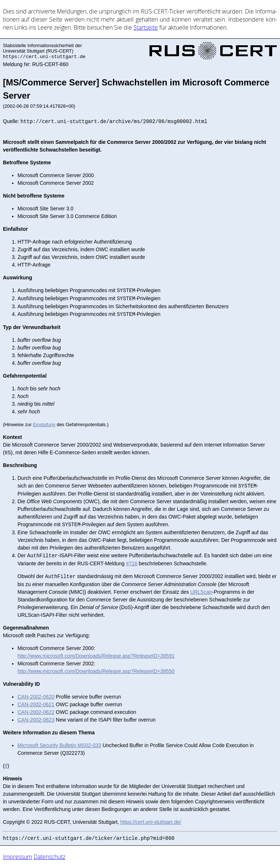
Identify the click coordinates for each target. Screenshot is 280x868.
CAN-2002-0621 (36, 704)
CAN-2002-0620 (36, 697)
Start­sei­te (146, 27)
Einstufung (44, 425)
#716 (132, 563)
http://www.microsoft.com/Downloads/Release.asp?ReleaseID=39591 (96, 656)
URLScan (201, 592)
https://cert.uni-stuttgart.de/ (151, 822)
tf (6, 766)
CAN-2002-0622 (36, 712)
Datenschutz (49, 857)
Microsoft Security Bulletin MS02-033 (59, 745)
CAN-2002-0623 (36, 720)
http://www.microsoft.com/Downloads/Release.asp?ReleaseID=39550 (96, 671)
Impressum (17, 857)
